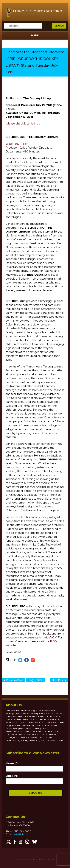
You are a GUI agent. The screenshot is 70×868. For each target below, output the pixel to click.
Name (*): (12, 763)
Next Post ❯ (59, 680)
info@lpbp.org (22, 834)
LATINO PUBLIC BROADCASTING (38, 860)
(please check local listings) (23, 124)
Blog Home (35, 680)
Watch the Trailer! (17, 144)
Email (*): (12, 776)
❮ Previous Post (13, 680)
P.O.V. (53, 638)
